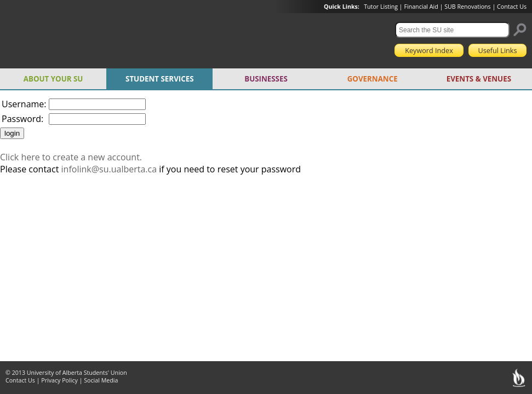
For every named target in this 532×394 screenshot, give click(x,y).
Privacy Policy (59, 380)
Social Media (101, 380)
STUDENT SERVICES (159, 79)
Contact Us (512, 7)
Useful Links (497, 50)
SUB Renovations (468, 7)
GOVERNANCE (373, 79)
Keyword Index (429, 50)
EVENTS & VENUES (479, 79)
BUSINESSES (266, 79)
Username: (24, 104)
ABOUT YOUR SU (53, 79)
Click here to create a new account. (71, 157)
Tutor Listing (381, 7)
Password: (22, 119)
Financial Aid (421, 7)
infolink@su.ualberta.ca (109, 169)
